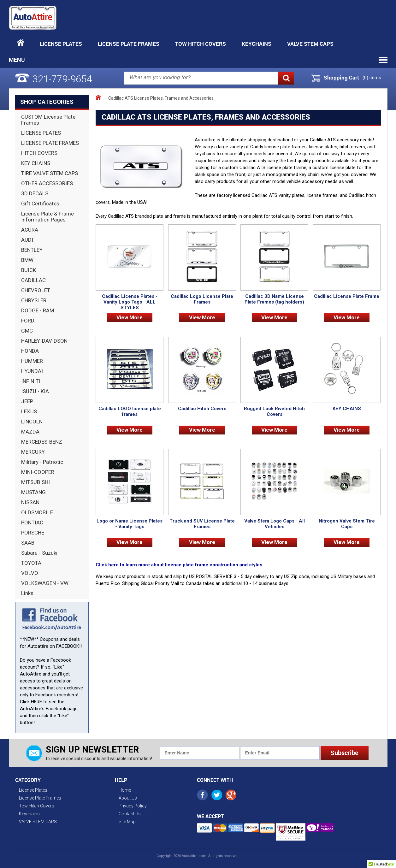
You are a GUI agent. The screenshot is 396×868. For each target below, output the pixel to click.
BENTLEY (32, 250)
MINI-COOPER (38, 472)
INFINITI (31, 381)
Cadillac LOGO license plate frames (130, 411)
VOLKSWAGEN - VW (45, 583)
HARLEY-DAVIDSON (44, 341)
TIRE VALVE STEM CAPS (50, 173)
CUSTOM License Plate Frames (48, 120)
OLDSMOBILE (37, 512)
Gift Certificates (40, 204)
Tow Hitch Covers (201, 44)
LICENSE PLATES (41, 133)
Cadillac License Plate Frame (347, 296)
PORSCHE (33, 533)
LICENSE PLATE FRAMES (50, 143)
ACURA (30, 230)
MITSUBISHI (35, 482)
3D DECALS (35, 193)
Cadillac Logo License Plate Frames (202, 299)
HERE (36, 702)
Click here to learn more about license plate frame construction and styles (179, 565)
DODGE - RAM (38, 310)
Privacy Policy (133, 806)
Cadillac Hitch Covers (202, 409)
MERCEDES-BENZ (42, 442)
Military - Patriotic (42, 462)
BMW (27, 260)
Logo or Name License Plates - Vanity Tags (130, 524)
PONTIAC (32, 523)
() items (372, 78)
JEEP (27, 401)
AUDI (27, 240)
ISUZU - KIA (35, 391)
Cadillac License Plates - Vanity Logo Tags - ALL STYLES (130, 302)
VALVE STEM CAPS (310, 44)
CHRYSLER (34, 300)
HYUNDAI (32, 371)
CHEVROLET (36, 290)
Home (125, 790)
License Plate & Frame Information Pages (47, 217)
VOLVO (30, 573)
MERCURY (33, 452)
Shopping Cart (341, 78)
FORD (28, 321)
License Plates (61, 44)
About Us (128, 798)
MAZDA (30, 432)
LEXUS (29, 411)
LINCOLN (32, 422)
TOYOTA (31, 563)
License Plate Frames (129, 44)
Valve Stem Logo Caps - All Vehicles (275, 524)
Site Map (127, 822)
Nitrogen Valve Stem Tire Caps (347, 524)
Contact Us (130, 814)
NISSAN (30, 502)
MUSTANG (33, 492)
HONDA (30, 351)
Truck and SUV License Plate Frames (202, 524)
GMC (27, 331)
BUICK (29, 270)
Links (27, 593)
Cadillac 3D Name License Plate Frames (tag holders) (274, 299)
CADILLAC (33, 280)
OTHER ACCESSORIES (47, 183)
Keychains (257, 44)
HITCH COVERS (39, 153)
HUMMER (32, 361)
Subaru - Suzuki (39, 553)
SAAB (28, 543)
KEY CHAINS (36, 163)
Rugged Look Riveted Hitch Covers (274, 411)
